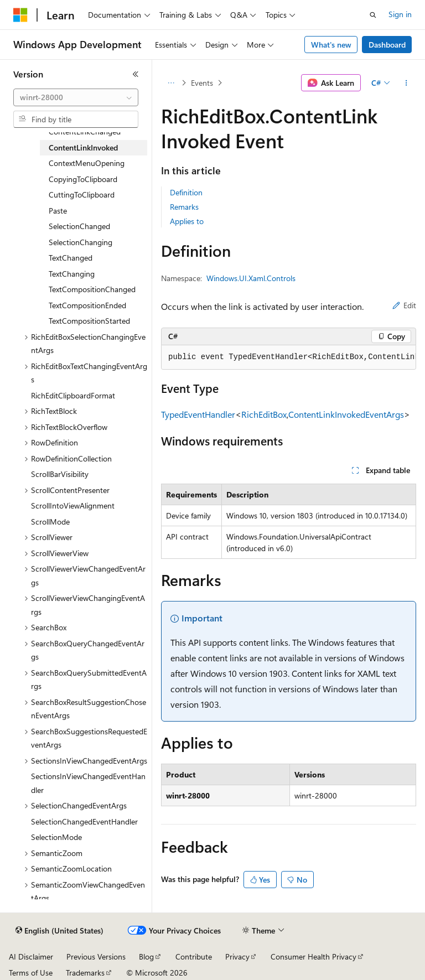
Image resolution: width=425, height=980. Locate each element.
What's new (331, 45)
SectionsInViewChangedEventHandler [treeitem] (88, 783)
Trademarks (85, 973)
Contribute (194, 956)
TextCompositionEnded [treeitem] (87, 305)
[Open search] (373, 15)
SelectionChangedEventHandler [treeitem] (84, 821)
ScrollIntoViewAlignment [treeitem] (73, 505)
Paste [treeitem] (58, 211)
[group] (289, 357)
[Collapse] (136, 74)
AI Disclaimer (31, 956)
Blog (146, 956)
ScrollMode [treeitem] (50, 522)
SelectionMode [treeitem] (56, 837)
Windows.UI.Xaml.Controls (251, 278)
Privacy (237, 956)
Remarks (184, 207)
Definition (186, 192)
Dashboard (387, 45)
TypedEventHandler (198, 414)
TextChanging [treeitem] (72, 274)
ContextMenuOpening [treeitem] (87, 163)
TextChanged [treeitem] (71, 258)
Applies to (187, 221)
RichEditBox (264, 414)
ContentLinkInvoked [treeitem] (83, 147)
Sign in (400, 14)
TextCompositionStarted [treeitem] (89, 321)
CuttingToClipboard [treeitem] (82, 195)
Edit (404, 305)
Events (202, 83)
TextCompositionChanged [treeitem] (92, 289)
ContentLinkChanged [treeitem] (85, 131)
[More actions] (406, 83)
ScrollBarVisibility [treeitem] (60, 474)
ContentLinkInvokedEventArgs (346, 414)
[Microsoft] (20, 15)
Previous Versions (96, 956)
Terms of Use (31, 973)
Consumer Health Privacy (313, 956)
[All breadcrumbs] (171, 83)
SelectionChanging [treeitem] (81, 242)
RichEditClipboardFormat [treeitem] (73, 395)
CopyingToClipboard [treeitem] (83, 179)
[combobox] (76, 97)
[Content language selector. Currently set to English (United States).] (59, 931)
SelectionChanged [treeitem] (79, 226)
